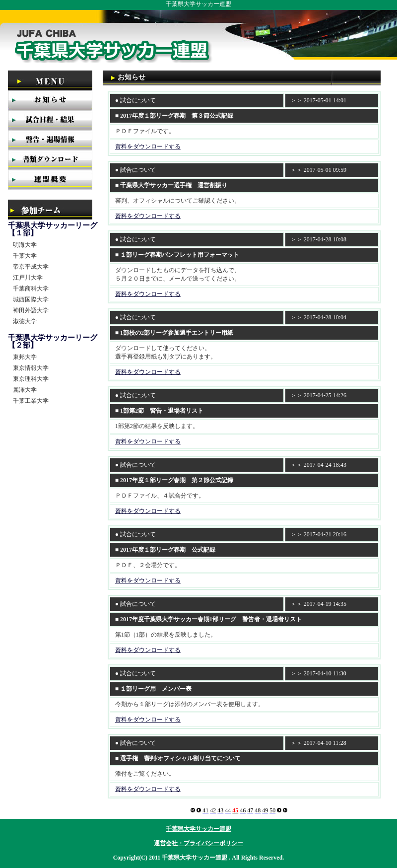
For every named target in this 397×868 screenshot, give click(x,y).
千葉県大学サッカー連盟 (198, 829)
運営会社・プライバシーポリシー (198, 843)
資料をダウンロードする (148, 146)
